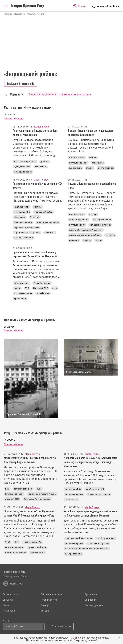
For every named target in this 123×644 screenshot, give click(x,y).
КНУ (7, 489)
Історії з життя (49, 600)
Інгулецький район (23, 172)
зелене (98, 240)
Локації (45, 605)
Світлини (8, 600)
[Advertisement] (61, 40)
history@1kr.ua (14, 626)
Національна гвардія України (42, 494)
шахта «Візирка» (106, 168)
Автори (45, 611)
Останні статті (11, 594)
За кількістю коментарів (75, 94)
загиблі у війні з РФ (23, 489)
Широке (87, 240)
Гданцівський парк (23, 222)
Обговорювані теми (52, 594)
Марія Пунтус (41, 180)
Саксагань (50, 233)
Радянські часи (77, 158)
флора (17, 288)
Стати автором (61, 626)
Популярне (9, 611)
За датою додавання (43, 94)
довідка (44, 162)
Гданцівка (35, 217)
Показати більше (14, 119)
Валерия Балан (42, 127)
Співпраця (90, 600)
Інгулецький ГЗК (22, 212)
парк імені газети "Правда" (27, 233)
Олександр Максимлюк (99, 494)
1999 (8, 542)
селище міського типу (100, 225)
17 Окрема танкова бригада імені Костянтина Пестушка (88, 549)
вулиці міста (41, 167)
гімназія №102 (12, 499)
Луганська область (37, 547)
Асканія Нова (43, 293)
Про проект (91, 594)
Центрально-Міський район (78, 538)
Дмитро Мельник (73, 554)
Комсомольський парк (48, 222)
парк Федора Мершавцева (27, 227)
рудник (90, 168)
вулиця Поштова (22, 167)
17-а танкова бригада (98, 544)
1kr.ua (72, 638)
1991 (39, 489)
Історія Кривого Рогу (27, 5)
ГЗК (27, 288)
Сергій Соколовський (16, 553)
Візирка (93, 158)
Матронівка (20, 217)
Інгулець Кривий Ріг (23, 238)
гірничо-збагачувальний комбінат (86, 230)
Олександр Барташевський (37, 499)
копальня (74, 240)
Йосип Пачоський (42, 283)
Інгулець (38, 207)
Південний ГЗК (41, 288)
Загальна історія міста (25, 162)
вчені (55, 288)
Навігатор (16, 584)
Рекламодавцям (94, 605)
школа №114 (71, 499)
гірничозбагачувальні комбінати (85, 235)
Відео (6, 605)
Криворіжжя (98, 163)
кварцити (110, 235)
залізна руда (75, 168)
